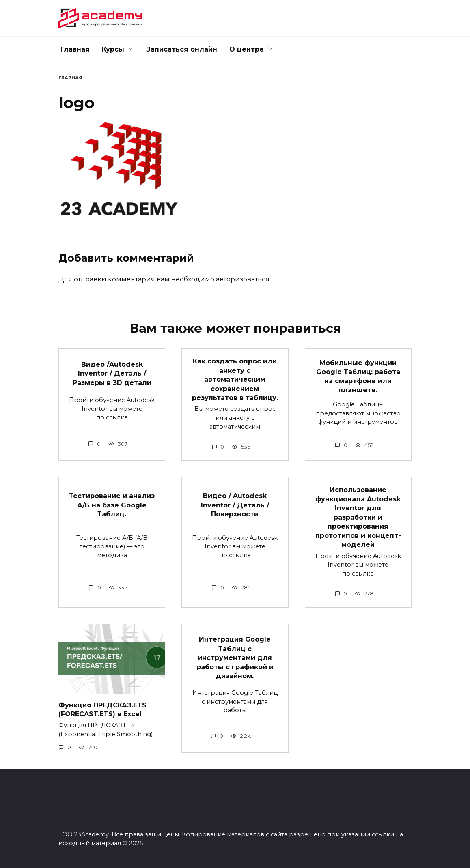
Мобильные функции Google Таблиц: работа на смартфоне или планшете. (358, 376)
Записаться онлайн (182, 49)
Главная (75, 49)
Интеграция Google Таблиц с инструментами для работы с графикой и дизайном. (235, 657)
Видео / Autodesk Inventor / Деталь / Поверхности (235, 505)
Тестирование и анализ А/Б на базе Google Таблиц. (112, 505)
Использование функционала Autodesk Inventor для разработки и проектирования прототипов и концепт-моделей (358, 517)
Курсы (113, 49)
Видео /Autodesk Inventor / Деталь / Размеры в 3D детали (112, 373)
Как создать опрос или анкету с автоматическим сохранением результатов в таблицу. (235, 379)
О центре (247, 49)
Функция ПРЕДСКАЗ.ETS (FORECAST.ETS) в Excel (102, 709)
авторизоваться (243, 279)
